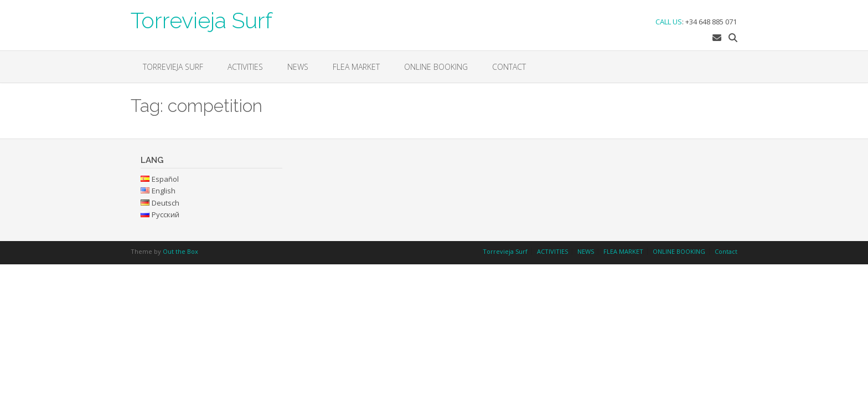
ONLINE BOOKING (436, 67)
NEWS (298, 67)
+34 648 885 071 (711, 22)
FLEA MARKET (356, 67)
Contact (509, 67)
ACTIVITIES (245, 67)
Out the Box (180, 251)
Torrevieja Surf (201, 19)
